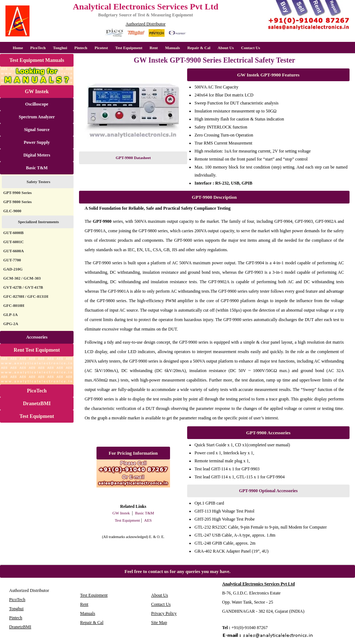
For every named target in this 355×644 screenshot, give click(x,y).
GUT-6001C (13, 242)
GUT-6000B (13, 233)
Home (18, 48)
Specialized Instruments (38, 222)
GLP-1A (11, 315)
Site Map (159, 623)
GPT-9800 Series (17, 202)
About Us (226, 48)
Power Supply (37, 142)
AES (148, 520)
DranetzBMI (37, 404)
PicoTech (37, 391)
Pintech (81, 48)
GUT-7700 (12, 260)
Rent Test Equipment (37, 350)
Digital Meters (37, 155)
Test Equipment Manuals (37, 60)
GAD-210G (13, 269)
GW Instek (37, 92)
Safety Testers (38, 182)
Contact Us (251, 48)
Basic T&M (37, 168)
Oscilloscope (37, 104)
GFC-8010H (14, 305)
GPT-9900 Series (17, 193)
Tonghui (60, 48)
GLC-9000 (12, 211)
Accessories (37, 337)
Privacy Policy (164, 613)
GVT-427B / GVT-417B (23, 287)
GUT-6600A (13, 251)
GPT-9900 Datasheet (133, 158)
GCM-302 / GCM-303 (22, 278)
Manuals (172, 48)
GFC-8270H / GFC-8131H (26, 296)
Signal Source (37, 130)
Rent (154, 48)
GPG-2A (11, 324)
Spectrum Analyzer (37, 117)
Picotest (101, 48)
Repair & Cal (199, 48)
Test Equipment (129, 48)
